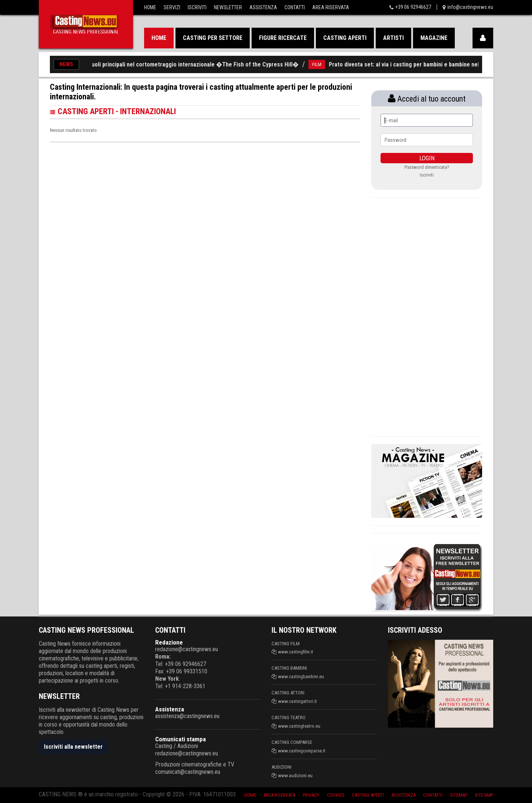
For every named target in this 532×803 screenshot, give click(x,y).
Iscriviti (197, 7)
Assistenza (263, 7)
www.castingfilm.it (296, 652)
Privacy (311, 795)
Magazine (434, 38)
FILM (321, 64)
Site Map (484, 795)
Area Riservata (331, 7)
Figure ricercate (283, 38)
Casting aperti (345, 38)
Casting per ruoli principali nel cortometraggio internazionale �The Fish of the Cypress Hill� (183, 64)
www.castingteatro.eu (299, 726)
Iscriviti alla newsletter (73, 747)
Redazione (169, 642)
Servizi (172, 7)
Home (150, 7)
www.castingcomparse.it (302, 751)
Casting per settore (213, 38)
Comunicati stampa (180, 739)
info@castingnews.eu (470, 7)
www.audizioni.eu (295, 775)
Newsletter (228, 7)
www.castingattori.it (298, 701)
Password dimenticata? (427, 167)
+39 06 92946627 (413, 7)
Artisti (393, 38)
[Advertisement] (427, 316)
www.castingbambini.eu (301, 676)
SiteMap (459, 795)
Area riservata (279, 795)
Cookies (336, 795)
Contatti (295, 7)
